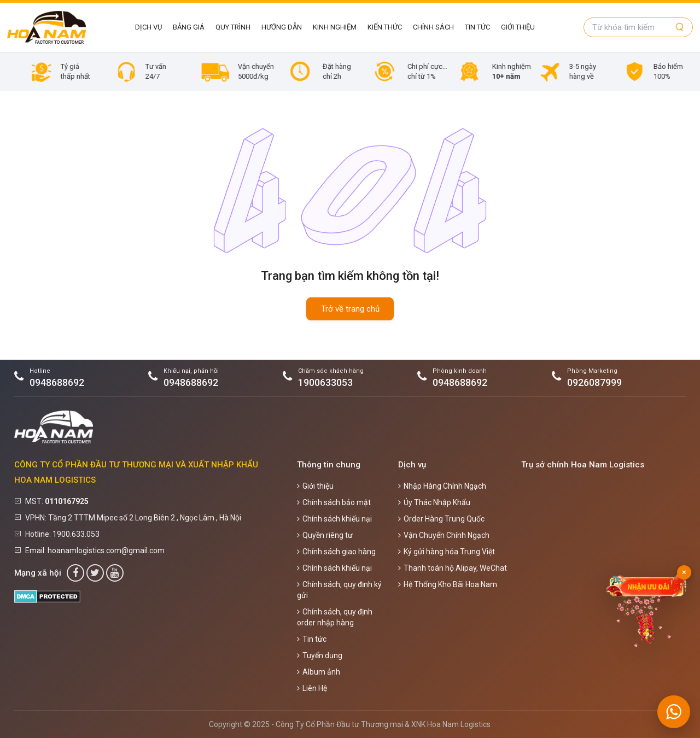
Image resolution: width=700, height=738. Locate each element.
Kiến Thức (385, 27)
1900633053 (325, 382)
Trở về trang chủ (350, 309)
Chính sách (433, 27)
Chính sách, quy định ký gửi (339, 590)
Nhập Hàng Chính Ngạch (442, 486)
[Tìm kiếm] (680, 27)
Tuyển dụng (320, 655)
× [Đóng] (684, 572)
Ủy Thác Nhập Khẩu (434, 502)
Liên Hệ (312, 688)
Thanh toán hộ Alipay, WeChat (453, 568)
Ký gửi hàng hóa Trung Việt (447, 552)
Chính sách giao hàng (336, 552)
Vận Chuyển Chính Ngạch (444, 535)
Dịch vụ (148, 27)
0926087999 (594, 382)
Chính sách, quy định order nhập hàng (335, 617)
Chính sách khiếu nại (334, 519)
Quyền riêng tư (325, 535)
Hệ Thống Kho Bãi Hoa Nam (448, 584)
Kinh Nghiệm (335, 27)
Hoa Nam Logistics (459, 724)
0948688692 (57, 382)
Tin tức (477, 27)
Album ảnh (319, 672)
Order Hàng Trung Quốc (441, 519)
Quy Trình (233, 27)
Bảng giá (189, 27)
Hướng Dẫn (282, 27)
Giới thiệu (518, 27)
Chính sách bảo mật (334, 502)
